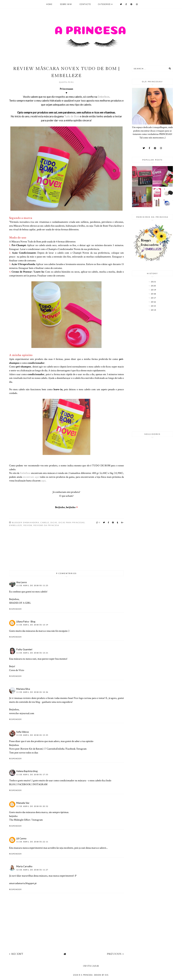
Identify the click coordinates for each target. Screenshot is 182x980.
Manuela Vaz (23, 803)
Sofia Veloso (23, 732)
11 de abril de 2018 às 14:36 (32, 692)
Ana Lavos (22, 582)
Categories (104, 4)
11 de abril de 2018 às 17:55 (32, 775)
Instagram (38, 820)
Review (28, 525)
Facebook (71, 749)
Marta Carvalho (24, 866)
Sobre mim (66, 4)
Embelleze (104, 97)
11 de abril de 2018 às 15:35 (32, 735)
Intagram (82, 749)
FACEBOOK (24, 784)
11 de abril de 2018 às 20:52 (32, 806)
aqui (43, 481)
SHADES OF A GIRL (20, 603)
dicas (54, 522)
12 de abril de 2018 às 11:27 (32, 870)
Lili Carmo (21, 838)
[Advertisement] (153, 372)
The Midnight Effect (20, 820)
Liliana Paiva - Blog (26, 622)
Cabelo (45, 522)
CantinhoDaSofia (55, 749)
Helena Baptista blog (27, 771)
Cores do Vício (17, 670)
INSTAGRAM (40, 784)
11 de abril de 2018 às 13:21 (32, 653)
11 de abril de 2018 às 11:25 (32, 585)
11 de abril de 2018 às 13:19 (32, 625)
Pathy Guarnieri (24, 649)
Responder (15, 609)
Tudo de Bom (72, 116)
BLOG (12, 784)
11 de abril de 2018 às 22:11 (32, 842)
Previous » (115, 954)
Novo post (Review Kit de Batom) (26, 749)
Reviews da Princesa (46, 525)
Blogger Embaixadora (26, 522)
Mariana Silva (23, 689)
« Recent (16, 954)
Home (49, 4)
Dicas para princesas (72, 522)
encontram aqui (31, 477)
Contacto (85, 4)
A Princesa (87, 975)
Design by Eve (101, 975)
